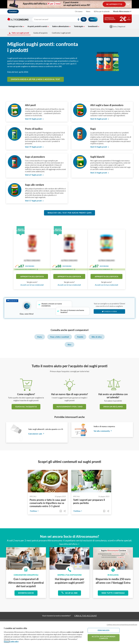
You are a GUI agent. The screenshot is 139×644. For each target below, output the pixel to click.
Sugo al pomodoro (35, 157)
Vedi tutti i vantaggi (113, 593)
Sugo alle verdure (35, 185)
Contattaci (13, 11)
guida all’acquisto (26, 407)
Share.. (65, 511)
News (88, 11)
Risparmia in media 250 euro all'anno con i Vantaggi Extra (113, 581)
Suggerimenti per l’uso (69, 407)
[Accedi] (113, 27)
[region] (69, 633)
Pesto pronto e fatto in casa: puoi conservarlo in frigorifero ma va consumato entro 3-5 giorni (48, 503)
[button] (37, 270)
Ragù (93, 129)
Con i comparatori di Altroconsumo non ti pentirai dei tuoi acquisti (26, 583)
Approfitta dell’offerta (70, 544)
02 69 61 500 (69, 593)
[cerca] (55, 19)
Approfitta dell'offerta (32, 277)
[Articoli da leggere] (61, 511)
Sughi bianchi (97, 157)
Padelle (80, 337)
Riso (69, 345)
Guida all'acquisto (40, 33)
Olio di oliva (97, 337)
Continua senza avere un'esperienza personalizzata (122, 625)
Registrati (122, 27)
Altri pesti (30, 105)
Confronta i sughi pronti (61, 33)
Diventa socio (26, 593)
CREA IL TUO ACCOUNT (86, 616)
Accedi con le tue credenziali (32, 285)
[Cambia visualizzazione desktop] (69, 4)
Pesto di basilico (34, 129)
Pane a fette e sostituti (60, 337)
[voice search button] (77, 19)
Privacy (6, 641)
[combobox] (60, 19)
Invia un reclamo (113, 407)
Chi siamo (79, 11)
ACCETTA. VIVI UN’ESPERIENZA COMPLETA (104, 637)
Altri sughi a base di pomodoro (107, 105)
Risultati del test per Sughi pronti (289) (70, 213)
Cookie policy (14, 641)
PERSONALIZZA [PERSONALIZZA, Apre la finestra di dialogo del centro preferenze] (104, 630)
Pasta (40, 337)
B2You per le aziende (102, 11)
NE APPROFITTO (114, 4)
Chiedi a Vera (109, 311)
